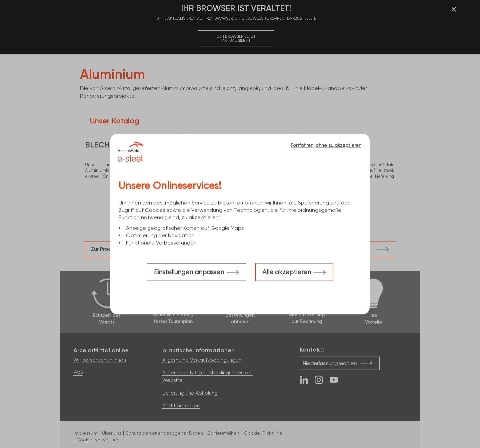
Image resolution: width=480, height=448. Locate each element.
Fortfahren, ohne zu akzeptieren (326, 145)
